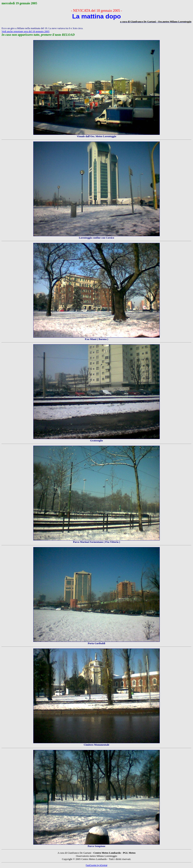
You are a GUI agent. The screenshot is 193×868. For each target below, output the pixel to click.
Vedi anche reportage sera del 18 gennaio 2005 (26, 31)
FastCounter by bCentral (97, 865)
